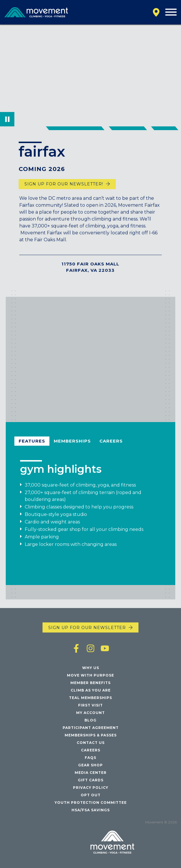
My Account (90, 713)
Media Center (91, 773)
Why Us (91, 668)
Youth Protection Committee (91, 803)
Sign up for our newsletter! (64, 184)
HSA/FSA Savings (91, 810)
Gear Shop (90, 765)
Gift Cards (91, 780)
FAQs (90, 758)
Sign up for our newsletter (87, 628)
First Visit (90, 705)
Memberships (72, 444)
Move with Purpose (90, 675)
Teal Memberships (90, 698)
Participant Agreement (91, 728)
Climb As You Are (91, 690)
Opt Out (91, 795)
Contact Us (91, 743)
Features (32, 444)
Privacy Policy (91, 788)
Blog (90, 720)
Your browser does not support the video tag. (90, 75)
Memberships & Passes (91, 735)
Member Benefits (90, 683)
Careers (111, 444)
